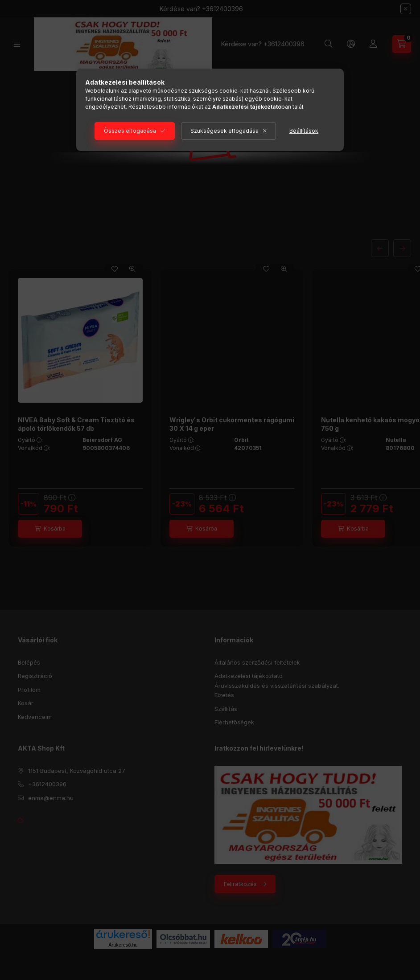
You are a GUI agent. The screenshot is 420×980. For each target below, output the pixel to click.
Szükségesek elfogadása (224, 131)
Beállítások (304, 131)
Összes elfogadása (130, 131)
